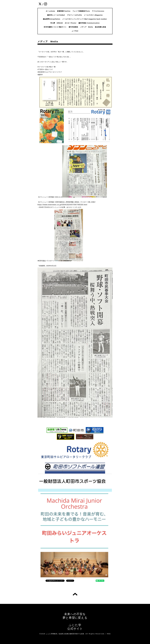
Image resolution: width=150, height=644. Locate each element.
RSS (109, 634)
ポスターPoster (71, 23)
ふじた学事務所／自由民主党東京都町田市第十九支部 (65, 634)
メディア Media (87, 27)
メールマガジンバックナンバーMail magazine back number (85, 19)
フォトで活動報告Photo (81, 11)
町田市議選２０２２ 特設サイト (55, 27)
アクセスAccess (98, 11)
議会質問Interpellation (52, 19)
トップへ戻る (75, 594)
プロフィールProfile (74, 15)
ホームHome (50, 11)
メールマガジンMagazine (93, 15)
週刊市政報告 (73, 27)
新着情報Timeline (64, 11)
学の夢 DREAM (57, 23)
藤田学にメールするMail (56, 15)
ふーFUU (75, 31)
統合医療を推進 (101, 27)
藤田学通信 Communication (89, 23)
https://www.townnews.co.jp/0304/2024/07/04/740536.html (62, 205)
